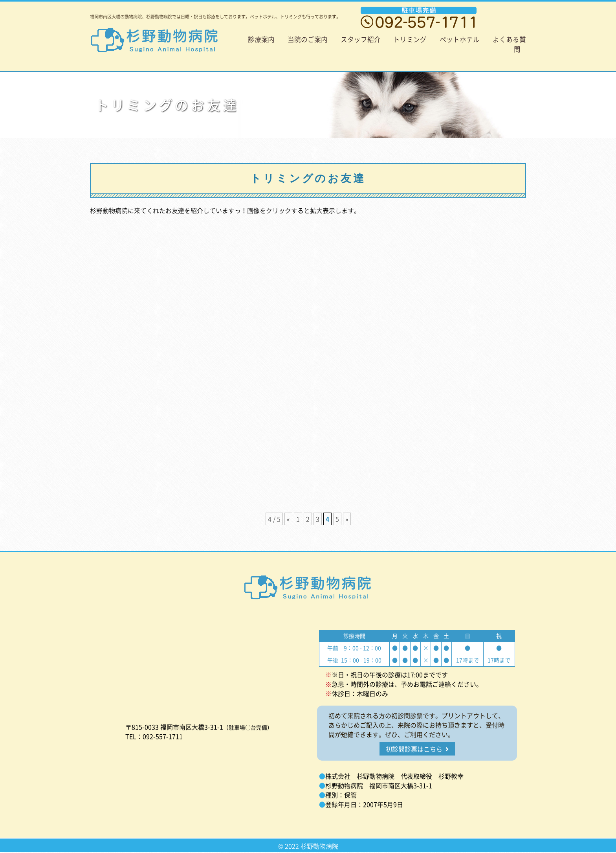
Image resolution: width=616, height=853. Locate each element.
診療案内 (261, 39)
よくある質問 (509, 44)
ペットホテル (460, 39)
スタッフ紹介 (361, 39)
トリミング (410, 39)
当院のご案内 (308, 39)
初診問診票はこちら (417, 749)
